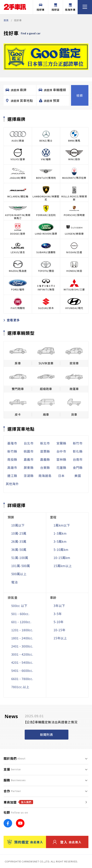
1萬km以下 (62, 525)
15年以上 (60, 638)
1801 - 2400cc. (22, 638)
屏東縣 (29, 467)
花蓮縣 (61, 467)
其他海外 (12, 484)
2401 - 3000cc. (22, 646)
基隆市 (12, 443)
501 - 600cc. (20, 614)
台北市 (29, 443)
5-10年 (59, 622)
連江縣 (12, 476)
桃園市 (29, 451)
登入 (67, 842)
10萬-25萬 (19, 533)
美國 (78, 476)
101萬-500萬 (21, 566)
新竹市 (78, 443)
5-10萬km (61, 550)
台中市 (61, 451)
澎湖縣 (29, 476)
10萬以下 (18, 525)
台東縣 (45, 467)
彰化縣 (78, 451)
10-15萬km (62, 558)
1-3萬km (60, 533)
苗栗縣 (45, 451)
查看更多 (12, 320)
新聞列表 (47, 734)
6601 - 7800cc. (22, 679)
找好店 (56, 7)
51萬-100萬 (20, 558)
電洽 (15, 582)
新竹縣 (12, 451)
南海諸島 (45, 476)
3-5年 (58, 614)
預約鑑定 (25, 842)
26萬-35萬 (19, 541)
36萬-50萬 (19, 550)
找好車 (41, 7)
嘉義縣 (45, 459)
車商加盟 (18, 802)
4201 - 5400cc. (22, 662)
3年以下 (59, 606)
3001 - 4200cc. (22, 654)
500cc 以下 (19, 606)
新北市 (45, 443)
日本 (61, 476)
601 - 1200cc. (21, 622)
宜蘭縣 (61, 443)
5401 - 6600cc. (22, 670)
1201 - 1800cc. (22, 630)
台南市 (78, 459)
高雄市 (12, 467)
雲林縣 (61, 459)
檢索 (80, 95)
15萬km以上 (63, 566)
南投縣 (12, 459)
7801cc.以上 (20, 687)
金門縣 (78, 467)
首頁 (6, 20)
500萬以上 (19, 574)
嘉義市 (29, 459)
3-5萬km (60, 541)
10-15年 (59, 630)
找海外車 (70, 7)
